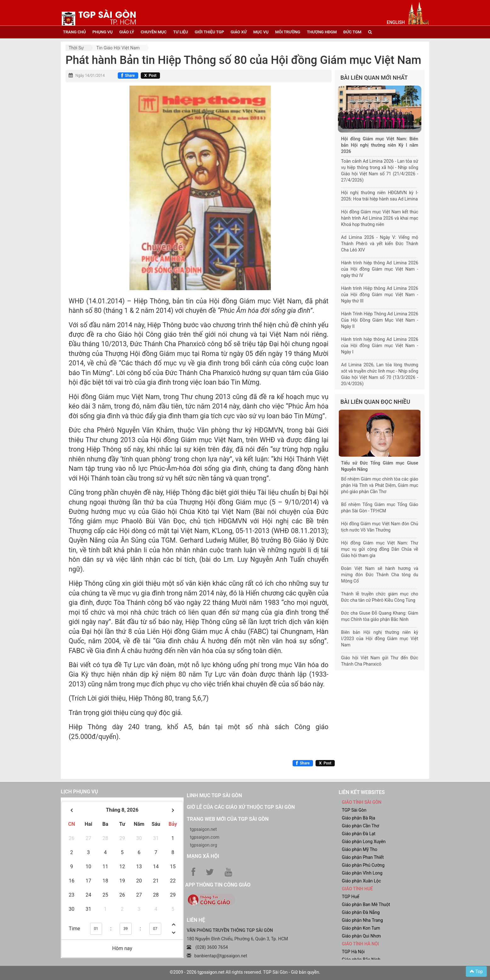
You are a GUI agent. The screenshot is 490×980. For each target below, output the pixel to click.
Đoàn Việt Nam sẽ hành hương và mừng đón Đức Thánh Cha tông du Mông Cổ (380, 575)
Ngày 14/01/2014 (90, 76)
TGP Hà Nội (353, 952)
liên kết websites (362, 792)
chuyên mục (154, 32)
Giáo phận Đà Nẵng (361, 912)
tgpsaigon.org (203, 845)
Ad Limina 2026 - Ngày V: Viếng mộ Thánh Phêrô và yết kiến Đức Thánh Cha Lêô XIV (380, 244)
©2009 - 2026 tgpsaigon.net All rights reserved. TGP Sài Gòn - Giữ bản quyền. (245, 972)
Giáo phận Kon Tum (361, 928)
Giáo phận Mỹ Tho (360, 849)
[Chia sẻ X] (150, 76)
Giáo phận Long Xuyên (364, 842)
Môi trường (288, 32)
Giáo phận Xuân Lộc (362, 881)
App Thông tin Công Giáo (218, 885)
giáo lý (127, 32)
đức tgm (352, 32)
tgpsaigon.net (203, 829)
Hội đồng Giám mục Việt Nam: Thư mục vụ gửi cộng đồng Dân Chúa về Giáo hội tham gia (380, 549)
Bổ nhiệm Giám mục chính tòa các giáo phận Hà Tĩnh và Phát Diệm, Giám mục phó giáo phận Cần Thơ (380, 485)
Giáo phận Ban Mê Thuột (366, 904)
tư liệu (181, 32)
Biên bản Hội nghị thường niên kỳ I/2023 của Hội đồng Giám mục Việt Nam (380, 639)
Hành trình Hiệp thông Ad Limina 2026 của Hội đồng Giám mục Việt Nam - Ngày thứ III (380, 295)
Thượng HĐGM (322, 32)
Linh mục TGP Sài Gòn (214, 795)
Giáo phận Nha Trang (362, 920)
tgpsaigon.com (205, 837)
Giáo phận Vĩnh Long (362, 873)
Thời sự (76, 48)
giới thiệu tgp (209, 32)
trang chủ (74, 32)
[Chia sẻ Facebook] (128, 76)
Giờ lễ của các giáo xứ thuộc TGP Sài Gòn (241, 807)
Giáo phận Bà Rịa (359, 818)
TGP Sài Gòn (354, 810)
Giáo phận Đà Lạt (359, 834)
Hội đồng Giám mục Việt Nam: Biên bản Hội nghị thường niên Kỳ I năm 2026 (380, 145)
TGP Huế (351, 897)
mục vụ (261, 32)
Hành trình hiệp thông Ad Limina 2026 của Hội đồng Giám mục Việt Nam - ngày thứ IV (380, 269)
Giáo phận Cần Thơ (361, 826)
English (396, 22)
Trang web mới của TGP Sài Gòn (228, 819)
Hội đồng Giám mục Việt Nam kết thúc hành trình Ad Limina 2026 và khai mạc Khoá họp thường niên (380, 218)
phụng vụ (102, 32)
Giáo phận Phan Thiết (363, 857)
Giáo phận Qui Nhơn (362, 936)
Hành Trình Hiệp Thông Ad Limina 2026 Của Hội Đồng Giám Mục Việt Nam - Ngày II (380, 320)
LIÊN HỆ (196, 920)
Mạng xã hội (203, 856)
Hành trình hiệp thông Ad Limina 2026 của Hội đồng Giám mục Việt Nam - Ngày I (380, 346)
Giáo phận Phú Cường (363, 865)
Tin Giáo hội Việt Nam (118, 48)
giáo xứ (239, 32)
